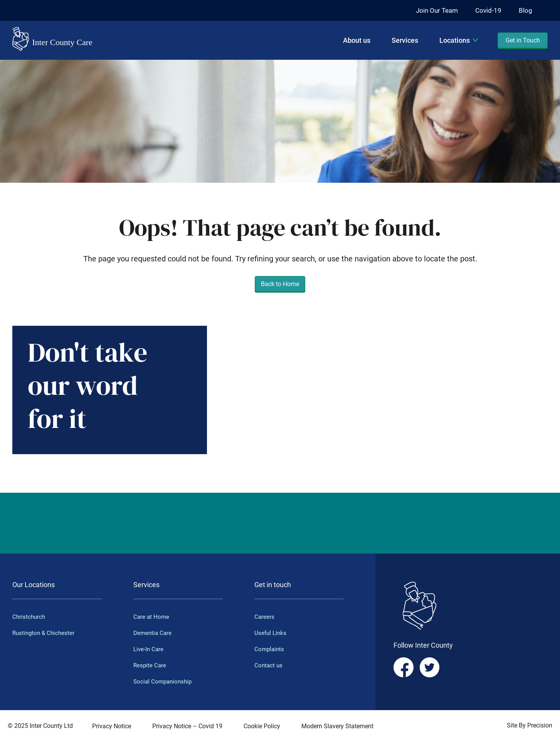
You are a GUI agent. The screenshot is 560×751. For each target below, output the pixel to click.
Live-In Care (149, 649)
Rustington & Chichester (45, 633)
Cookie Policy (262, 726)
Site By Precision (530, 725)
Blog (526, 10)
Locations (455, 40)
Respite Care (150, 665)
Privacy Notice (112, 726)
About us (357, 40)
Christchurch (29, 617)
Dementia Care (153, 633)
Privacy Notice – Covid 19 (187, 726)
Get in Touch (523, 40)
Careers (265, 617)
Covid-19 (488, 10)
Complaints (270, 649)
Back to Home (280, 284)
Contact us (269, 665)
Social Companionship (164, 681)
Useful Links (271, 633)
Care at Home (152, 617)
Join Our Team (435, 10)
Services (405, 40)
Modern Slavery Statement (337, 726)
